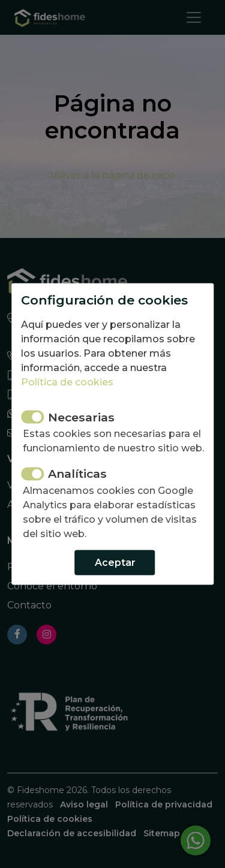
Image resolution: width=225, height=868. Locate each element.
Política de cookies (67, 382)
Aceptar (115, 562)
